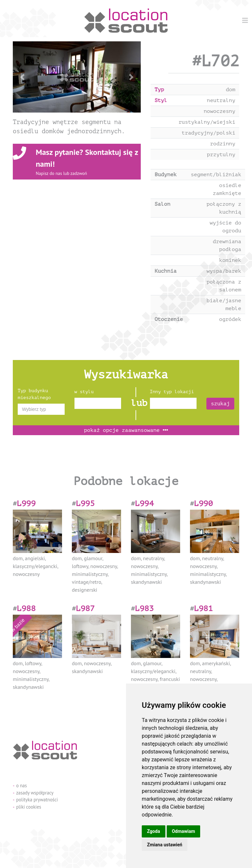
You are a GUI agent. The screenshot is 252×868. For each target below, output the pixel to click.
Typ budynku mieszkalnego (34, 394)
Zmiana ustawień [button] (165, 845)
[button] (22, 77)
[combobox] (41, 409)
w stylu (84, 392)
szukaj (220, 404)
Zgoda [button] (154, 831)
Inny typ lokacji (172, 392)
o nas (21, 785)
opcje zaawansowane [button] (126, 430)
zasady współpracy (35, 793)
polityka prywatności (37, 800)
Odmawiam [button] (184, 831)
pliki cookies (29, 807)
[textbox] (41, 409)
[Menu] (245, 20)
